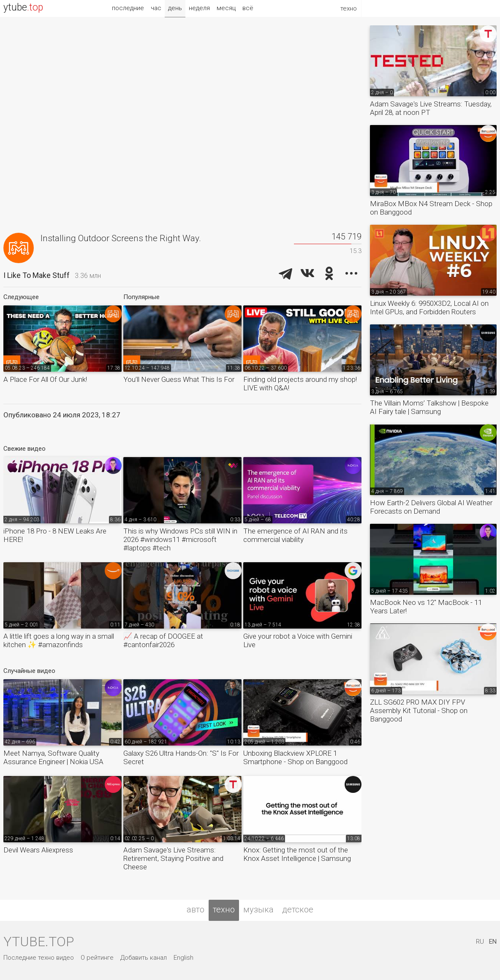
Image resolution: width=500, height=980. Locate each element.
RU (480, 942)
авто (196, 909)
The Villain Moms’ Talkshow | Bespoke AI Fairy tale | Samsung (429, 407)
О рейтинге (97, 958)
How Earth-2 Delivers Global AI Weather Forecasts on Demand (431, 507)
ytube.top (39, 942)
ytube (23, 7)
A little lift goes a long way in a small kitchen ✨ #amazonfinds (59, 640)
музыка (258, 909)
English (183, 958)
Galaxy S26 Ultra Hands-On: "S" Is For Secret (181, 757)
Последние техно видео (39, 958)
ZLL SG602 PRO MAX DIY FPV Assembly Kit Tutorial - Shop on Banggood (419, 710)
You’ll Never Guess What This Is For (179, 379)
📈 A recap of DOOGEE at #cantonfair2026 (163, 640)
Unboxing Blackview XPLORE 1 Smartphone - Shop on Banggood (295, 757)
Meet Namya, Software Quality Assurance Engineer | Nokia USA (53, 757)
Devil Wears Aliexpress (38, 850)
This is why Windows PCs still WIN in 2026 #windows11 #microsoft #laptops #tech (180, 539)
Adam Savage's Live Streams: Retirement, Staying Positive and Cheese (173, 858)
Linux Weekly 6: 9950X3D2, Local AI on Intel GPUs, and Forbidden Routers (429, 308)
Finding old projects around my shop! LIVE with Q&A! (300, 384)
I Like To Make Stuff (37, 275)
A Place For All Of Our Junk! (45, 379)
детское (298, 909)
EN (493, 942)
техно (224, 909)
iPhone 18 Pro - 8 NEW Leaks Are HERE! (55, 535)
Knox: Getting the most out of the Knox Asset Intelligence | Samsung (297, 854)
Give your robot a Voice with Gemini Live (298, 640)
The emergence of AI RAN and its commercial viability (295, 535)
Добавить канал (144, 958)
